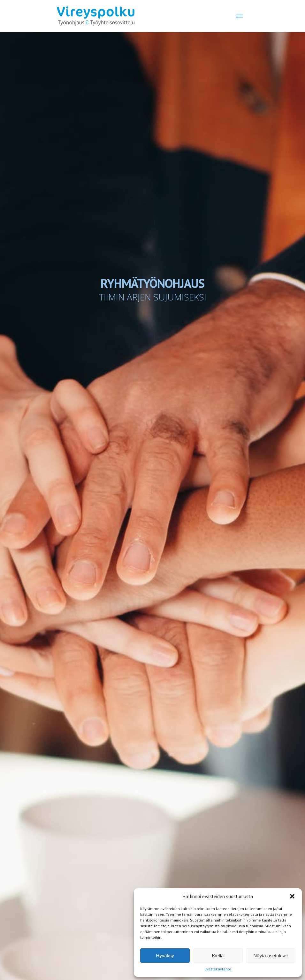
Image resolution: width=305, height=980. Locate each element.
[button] (292, 896)
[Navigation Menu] (239, 16)
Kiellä (218, 956)
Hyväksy (165, 956)
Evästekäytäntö (218, 969)
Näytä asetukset (271, 956)
